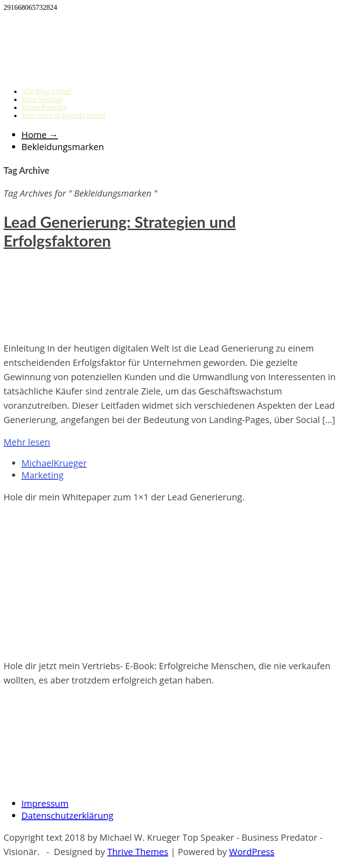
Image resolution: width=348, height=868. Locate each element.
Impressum (45, 803)
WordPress (252, 852)
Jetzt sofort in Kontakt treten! (63, 115)
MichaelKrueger (54, 463)
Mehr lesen (27, 442)
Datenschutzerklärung (67, 816)
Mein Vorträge (42, 99)
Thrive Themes (138, 852)
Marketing (42, 475)
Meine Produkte (44, 107)
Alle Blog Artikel (46, 91)
